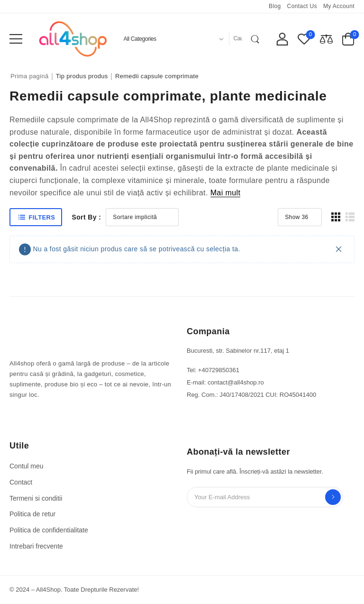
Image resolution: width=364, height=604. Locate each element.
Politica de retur (32, 514)
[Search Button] (257, 39)
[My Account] (282, 39)
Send (333, 497)
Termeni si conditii (36, 498)
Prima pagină (30, 76)
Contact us (302, 6)
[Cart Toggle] (348, 39)
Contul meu (27, 466)
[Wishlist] (304, 39)
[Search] (238, 39)
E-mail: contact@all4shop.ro (225, 382)
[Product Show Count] (300, 217)
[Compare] (326, 39)
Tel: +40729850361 (213, 370)
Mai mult (226, 193)
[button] (16, 39)
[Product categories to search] (173, 39)
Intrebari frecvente (36, 546)
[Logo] (73, 39)
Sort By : (86, 217)
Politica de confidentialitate (49, 530)
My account (339, 6)
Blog (275, 6)
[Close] (339, 249)
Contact (21, 482)
